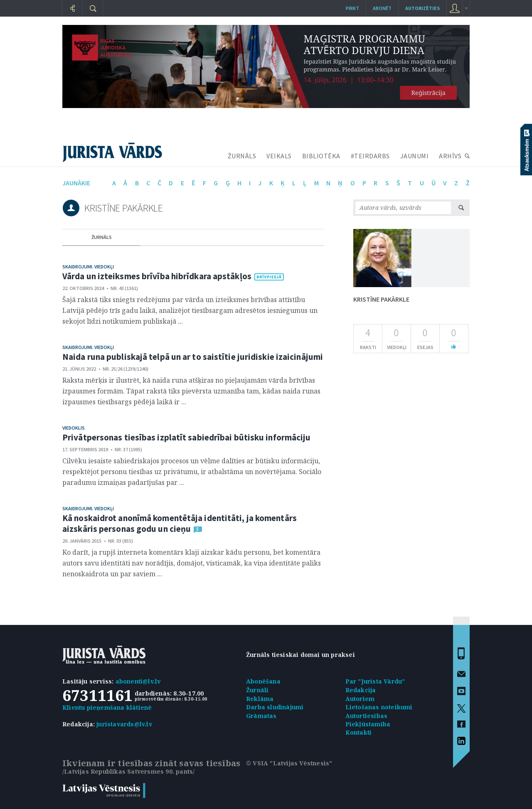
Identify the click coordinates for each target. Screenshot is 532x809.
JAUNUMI (415, 156)
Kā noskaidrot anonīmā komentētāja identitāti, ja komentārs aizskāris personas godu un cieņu (180, 523)
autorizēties (422, 8)
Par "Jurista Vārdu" (375, 681)
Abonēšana (263, 681)
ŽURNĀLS (242, 156)
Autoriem (360, 699)
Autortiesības (367, 716)
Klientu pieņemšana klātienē (107, 707)
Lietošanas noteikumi (379, 707)
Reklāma (260, 699)
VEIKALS (279, 156)
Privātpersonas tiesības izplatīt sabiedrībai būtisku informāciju (186, 437)
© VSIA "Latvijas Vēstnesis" (289, 763)
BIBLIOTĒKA (321, 156)
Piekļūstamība (368, 724)
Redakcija (361, 690)
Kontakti (359, 732)
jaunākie (76, 183)
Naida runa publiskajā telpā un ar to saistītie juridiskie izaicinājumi (193, 357)
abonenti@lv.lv (138, 681)
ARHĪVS (450, 156)
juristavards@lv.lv (124, 724)
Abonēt (382, 8)
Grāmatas (261, 716)
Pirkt (352, 8)
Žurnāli (257, 690)
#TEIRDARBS (370, 156)
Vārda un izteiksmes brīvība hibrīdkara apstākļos (157, 276)
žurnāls (102, 237)
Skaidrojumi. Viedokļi (88, 267)
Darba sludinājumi (275, 707)
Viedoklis (74, 428)
